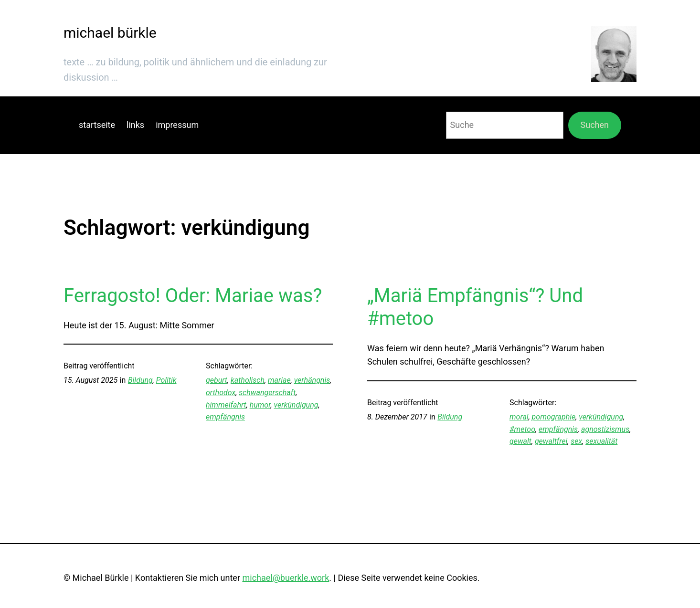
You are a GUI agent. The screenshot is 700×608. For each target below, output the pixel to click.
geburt (217, 380)
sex (576, 441)
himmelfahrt (226, 405)
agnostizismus (605, 429)
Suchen (595, 125)
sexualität (601, 441)
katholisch (248, 380)
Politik (166, 380)
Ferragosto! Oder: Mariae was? (193, 296)
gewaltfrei (551, 441)
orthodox (221, 393)
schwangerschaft (267, 393)
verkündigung (296, 405)
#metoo (522, 429)
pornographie (554, 417)
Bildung (140, 380)
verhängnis (312, 380)
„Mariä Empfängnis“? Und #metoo (475, 307)
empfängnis (225, 417)
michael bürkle (110, 33)
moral (519, 417)
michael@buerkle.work (286, 578)
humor (260, 405)
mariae (279, 380)
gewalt (520, 441)
